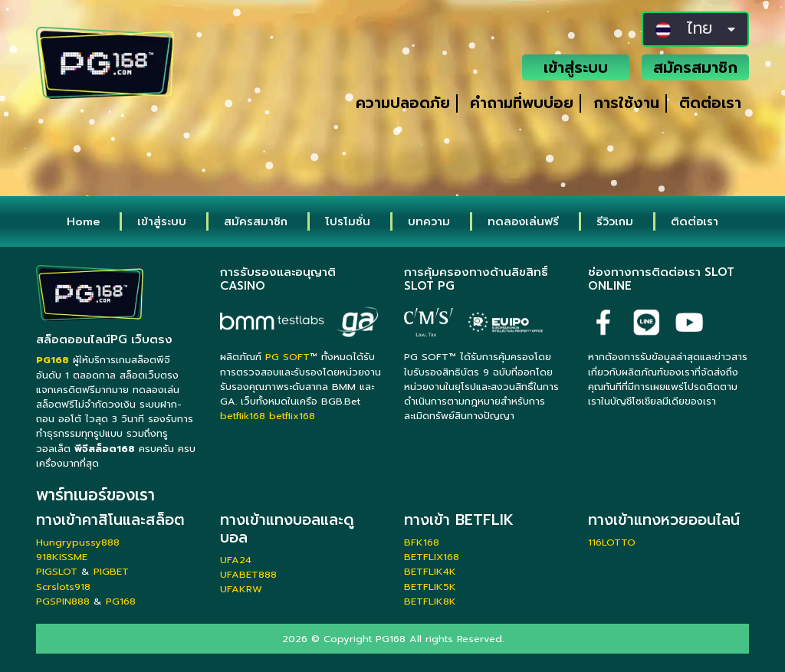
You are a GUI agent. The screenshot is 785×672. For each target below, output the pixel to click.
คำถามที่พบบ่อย (522, 103)
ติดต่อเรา (710, 103)
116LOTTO (612, 542)
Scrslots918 (63, 587)
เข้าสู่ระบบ (576, 67)
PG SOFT (287, 357)
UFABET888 (248, 574)
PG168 (121, 601)
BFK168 (422, 542)
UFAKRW (241, 589)
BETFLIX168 (432, 557)
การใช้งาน (626, 103)
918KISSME (62, 557)
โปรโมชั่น (348, 221)
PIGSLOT (57, 571)
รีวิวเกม (615, 221)
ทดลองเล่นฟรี (523, 221)
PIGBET (111, 571)
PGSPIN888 (63, 601)
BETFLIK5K (430, 587)
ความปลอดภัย (403, 103)
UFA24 (236, 560)
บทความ (429, 221)
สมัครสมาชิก (695, 67)
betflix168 (292, 416)
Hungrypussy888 (78, 542)
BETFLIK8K (430, 601)
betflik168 (243, 416)
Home (83, 221)
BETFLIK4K (430, 571)
